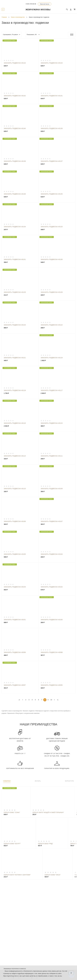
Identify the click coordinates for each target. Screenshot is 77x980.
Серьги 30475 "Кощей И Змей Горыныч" (48, 812)
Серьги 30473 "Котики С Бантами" (17, 875)
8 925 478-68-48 (31, 4)
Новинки (7, 781)
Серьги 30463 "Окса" (53, 875)
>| (58, 700)
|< (19, 700)
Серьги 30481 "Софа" (12, 812)
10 (51, 700)
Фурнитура (69, 781)
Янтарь (38, 781)
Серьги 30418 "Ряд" (45, 844)
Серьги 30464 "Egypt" (12, 844)
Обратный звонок (45, 4)
